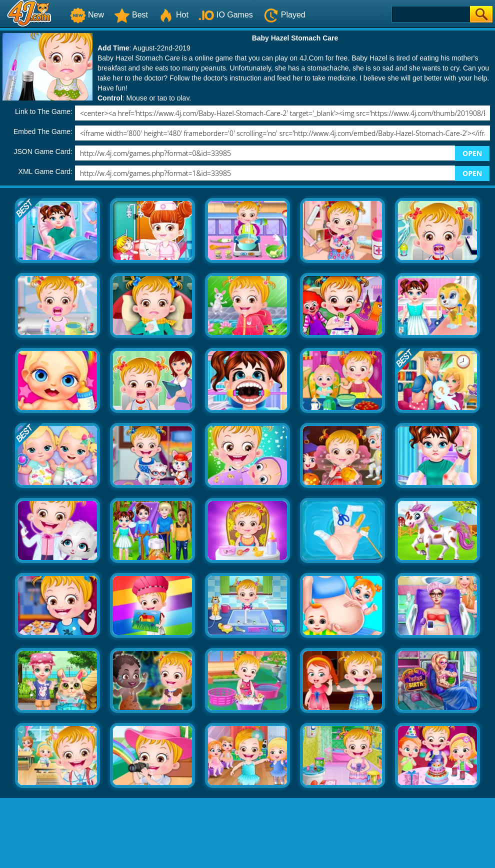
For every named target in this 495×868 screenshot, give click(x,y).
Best (131, 15)
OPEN (472, 153)
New (87, 15)
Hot (173, 15)
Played (284, 15)
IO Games (226, 15)
